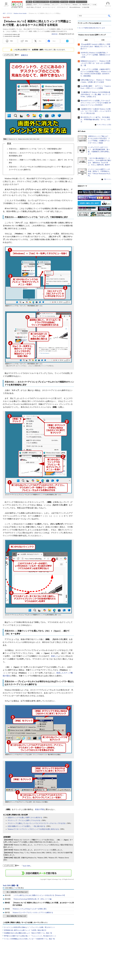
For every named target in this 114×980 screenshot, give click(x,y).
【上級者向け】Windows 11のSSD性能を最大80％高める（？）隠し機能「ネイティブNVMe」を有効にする (95, 95)
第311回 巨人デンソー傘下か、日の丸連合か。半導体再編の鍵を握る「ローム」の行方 (95, 120)
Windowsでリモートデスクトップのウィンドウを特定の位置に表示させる (33, 829)
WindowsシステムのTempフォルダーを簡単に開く (30, 909)
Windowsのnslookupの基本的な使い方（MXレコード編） (33, 899)
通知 (26, 41)
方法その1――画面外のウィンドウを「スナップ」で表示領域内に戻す (35, 149)
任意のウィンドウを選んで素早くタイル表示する (25, 818)
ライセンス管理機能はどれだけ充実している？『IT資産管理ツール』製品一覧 (29, 939)
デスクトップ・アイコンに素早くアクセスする (24, 820)
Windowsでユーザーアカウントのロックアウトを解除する (33, 913)
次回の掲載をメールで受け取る (14, 888)
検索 (109, 16)
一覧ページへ (107, 179)
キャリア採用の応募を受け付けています (92, 28)
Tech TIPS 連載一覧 (11, 886)
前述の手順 (39, 809)
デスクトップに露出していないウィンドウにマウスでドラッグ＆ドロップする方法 (37, 823)
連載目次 (24, 55)
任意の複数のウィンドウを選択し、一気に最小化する (26, 826)
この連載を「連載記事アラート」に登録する (38, 873)
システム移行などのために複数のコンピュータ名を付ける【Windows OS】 (40, 895)
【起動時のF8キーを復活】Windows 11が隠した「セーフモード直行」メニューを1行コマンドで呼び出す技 (96, 111)
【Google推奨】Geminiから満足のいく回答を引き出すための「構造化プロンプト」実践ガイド (95, 47)
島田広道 (55, 34)
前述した (55, 656)
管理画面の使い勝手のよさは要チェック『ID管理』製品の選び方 (25, 930)
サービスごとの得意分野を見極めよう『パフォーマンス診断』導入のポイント (29, 927)
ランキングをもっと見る (104, 125)
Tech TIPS (26, 866)
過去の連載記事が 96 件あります (17, 916)
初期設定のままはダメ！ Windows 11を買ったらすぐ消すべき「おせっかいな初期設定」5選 (95, 63)
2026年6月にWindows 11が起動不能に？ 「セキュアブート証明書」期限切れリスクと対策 (95, 55)
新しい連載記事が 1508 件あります (17, 892)
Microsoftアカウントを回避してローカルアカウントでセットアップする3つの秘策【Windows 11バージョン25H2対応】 (96, 103)
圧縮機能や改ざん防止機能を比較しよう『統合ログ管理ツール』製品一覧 (28, 933)
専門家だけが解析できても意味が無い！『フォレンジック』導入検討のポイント (30, 936)
